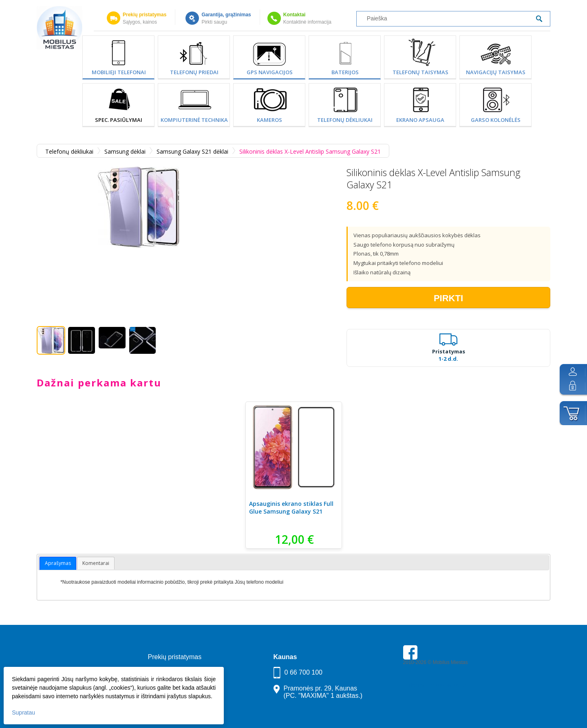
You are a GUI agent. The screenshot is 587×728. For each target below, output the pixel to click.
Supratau (24, 712)
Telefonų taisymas (420, 72)
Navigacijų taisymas (496, 72)
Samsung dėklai (125, 151)
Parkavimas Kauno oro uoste (435, 685)
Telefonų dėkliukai (345, 120)
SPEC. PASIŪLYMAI (119, 120)
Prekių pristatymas (145, 15)
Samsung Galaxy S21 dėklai (192, 151)
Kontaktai (295, 15)
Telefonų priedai (194, 72)
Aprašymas (58, 563)
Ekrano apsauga (420, 120)
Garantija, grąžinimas (226, 15)
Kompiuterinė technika (194, 120)
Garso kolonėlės (496, 120)
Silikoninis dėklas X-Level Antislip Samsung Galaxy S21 (310, 151)
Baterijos (345, 72)
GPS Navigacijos (270, 72)
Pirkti (448, 298)
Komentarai (96, 563)
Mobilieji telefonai (119, 72)
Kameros (269, 120)
